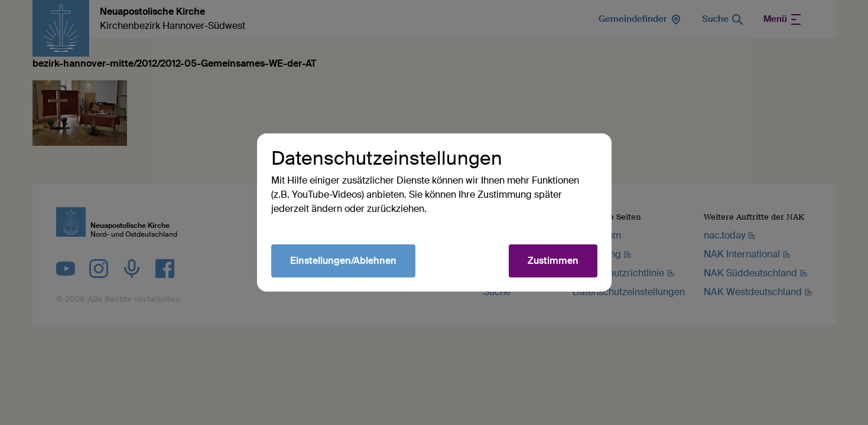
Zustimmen (553, 261)
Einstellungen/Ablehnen (343, 261)
